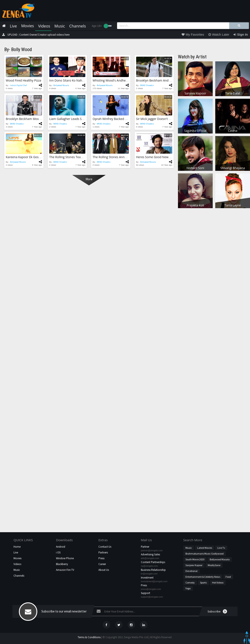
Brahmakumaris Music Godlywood (205, 554)
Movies (17, 558)
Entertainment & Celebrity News (203, 577)
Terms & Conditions (89, 637)
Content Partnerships (153, 562)
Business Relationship (153, 570)
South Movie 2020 (195, 559)
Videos (17, 564)
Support (145, 593)
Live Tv (221, 548)
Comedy (190, 583)
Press (101, 558)
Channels (19, 576)
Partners (103, 552)
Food (228, 577)
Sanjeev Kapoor (194, 565)
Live (16, 552)
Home (17, 547)
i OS (58, 552)
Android (61, 547)
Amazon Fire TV (65, 570)
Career (102, 564)
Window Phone (65, 558)
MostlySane (214, 565)
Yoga (188, 588)
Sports (203, 583)
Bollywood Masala (220, 559)
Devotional (191, 571)
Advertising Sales (150, 554)
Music (17, 570)
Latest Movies (205, 548)
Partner (145, 547)
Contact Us (105, 547)
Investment (147, 578)
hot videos (218, 583)
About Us (104, 570)
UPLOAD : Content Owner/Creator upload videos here (35, 35)
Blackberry (62, 564)
